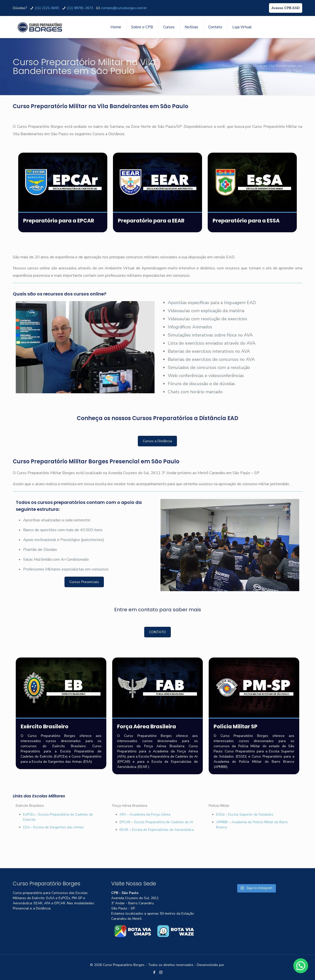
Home (287, 61)
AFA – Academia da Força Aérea (145, 814)
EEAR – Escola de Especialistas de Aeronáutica (157, 830)
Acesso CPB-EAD (286, 8)
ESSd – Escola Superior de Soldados (245, 814)
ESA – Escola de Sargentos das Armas (53, 827)
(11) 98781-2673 (80, 8)
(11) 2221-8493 (47, 8)
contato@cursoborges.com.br (124, 8)
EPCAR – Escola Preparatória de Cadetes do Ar (157, 822)
